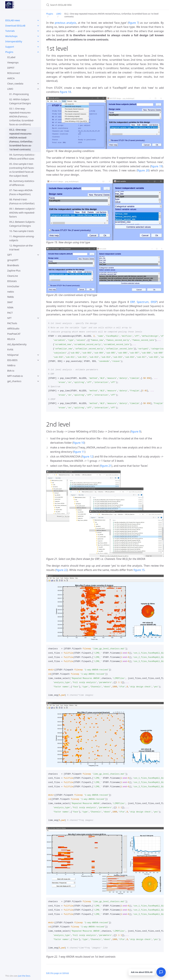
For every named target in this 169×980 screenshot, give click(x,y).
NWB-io (11, 365)
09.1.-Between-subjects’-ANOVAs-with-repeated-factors (22, 213)
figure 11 (79, 452)
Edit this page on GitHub (58, 973)
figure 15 (139, 570)
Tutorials (10, 31)
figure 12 (88, 456)
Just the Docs (24, 976)
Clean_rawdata (15, 84)
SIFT (9, 255)
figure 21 (106, 466)
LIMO (10, 89)
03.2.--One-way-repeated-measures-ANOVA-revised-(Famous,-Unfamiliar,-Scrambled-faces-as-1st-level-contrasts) (21, 140)
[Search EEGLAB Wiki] (85, 5)
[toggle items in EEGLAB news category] (38, 20)
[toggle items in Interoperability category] (38, 41)
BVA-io (11, 371)
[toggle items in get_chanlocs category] (38, 381)
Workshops (11, 36)
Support (10, 47)
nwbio (11, 292)
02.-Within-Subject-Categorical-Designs (20, 101)
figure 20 (143, 170)
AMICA (11, 78)
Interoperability (14, 41)
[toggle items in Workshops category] (38, 36)
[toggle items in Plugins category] (38, 52)
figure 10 (79, 443)
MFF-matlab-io (15, 376)
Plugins (9, 52)
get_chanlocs (14, 381)
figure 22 (61, 570)
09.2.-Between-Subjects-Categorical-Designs (22, 224)
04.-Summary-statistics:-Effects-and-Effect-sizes (22, 157)
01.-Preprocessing (19, 94)
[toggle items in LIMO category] (38, 89)
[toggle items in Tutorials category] (38, 31)
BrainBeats (13, 265)
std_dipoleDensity (17, 344)
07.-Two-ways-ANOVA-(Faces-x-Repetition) (21, 192)
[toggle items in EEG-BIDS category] (38, 360)
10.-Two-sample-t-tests (21, 231)
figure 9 (136, 431)
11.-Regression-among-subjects (22, 238)
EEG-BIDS (12, 360)
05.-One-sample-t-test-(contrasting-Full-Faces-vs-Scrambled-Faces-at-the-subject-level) (22, 170)
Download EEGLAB (15, 26)
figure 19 (157, 166)
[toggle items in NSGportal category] (38, 355)
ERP (132, 302)
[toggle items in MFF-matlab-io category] (38, 376)
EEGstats (12, 281)
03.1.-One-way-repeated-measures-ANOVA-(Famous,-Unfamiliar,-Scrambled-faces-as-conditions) (22, 116)
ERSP (154, 302)
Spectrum (143, 302)
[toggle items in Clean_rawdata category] (38, 84)
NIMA (10, 307)
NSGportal (13, 355)
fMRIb (11, 297)
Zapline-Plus (14, 271)
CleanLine (13, 276)
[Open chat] (161, 972)
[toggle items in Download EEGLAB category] (38, 26)
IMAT (10, 302)
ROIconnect (14, 73)
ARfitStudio (13, 329)
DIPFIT (11, 68)
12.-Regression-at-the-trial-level (21, 248)
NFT (9, 318)
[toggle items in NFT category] (38, 318)
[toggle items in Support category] (38, 47)
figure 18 (65, 92)
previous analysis (66, 23)
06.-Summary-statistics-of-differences (22, 183)
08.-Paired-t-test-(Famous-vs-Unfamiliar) (22, 201)
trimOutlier (13, 286)
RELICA (11, 339)
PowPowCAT (14, 334)
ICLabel (11, 57)
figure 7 (133, 23)
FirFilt (10, 350)
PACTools (12, 323)
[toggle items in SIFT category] (38, 255)
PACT (10, 313)
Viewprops (13, 62)
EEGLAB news (13, 20)
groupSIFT (13, 260)
